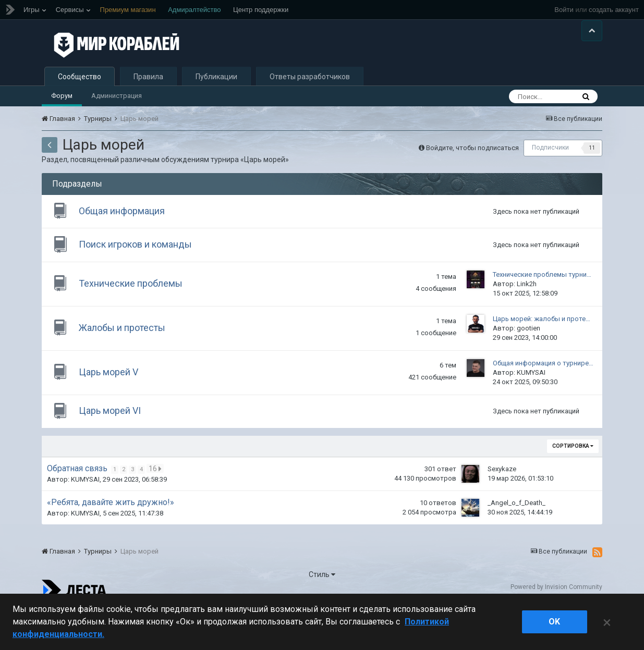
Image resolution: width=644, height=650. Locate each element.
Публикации (216, 102)
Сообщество (80, 102)
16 (156, 508)
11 (592, 173)
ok (554, 622)
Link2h (527, 318)
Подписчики (550, 173)
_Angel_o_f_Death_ (517, 542)
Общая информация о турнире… (543, 397)
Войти (564, 10)
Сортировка (573, 485)
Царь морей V (113, 406)
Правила (148, 102)
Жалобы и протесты (127, 362)
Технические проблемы (135, 318)
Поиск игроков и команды (140, 277)
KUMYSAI (531, 407)
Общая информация (126, 238)
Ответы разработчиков (310, 102)
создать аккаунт (614, 10)
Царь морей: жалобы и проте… (542, 353)
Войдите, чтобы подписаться (472, 173)
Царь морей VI (114, 447)
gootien (528, 363)
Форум (62, 121)
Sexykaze (502, 508)
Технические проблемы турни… (542, 309)
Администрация (117, 121)
